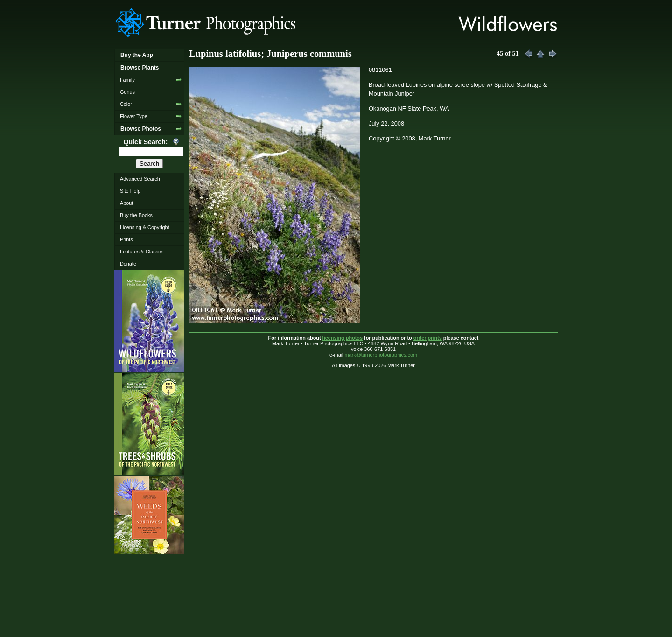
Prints (126, 239)
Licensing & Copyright (145, 227)
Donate (128, 264)
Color (126, 104)
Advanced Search (140, 179)
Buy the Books (136, 215)
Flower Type (134, 116)
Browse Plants (140, 68)
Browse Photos (141, 129)
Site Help (130, 191)
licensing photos (343, 338)
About (126, 203)
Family (127, 80)
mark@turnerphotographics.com (381, 355)
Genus (127, 92)
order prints (428, 338)
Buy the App (137, 55)
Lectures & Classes (142, 252)
